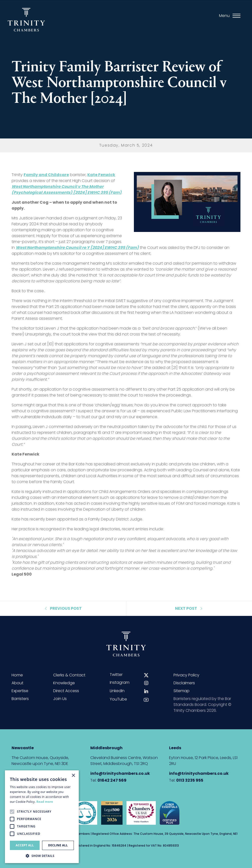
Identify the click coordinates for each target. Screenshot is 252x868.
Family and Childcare (46, 175)
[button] (42, 856)
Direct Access (66, 691)
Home (17, 675)
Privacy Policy (186, 675)
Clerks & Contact (69, 675)
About (17, 683)
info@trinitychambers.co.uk (120, 773)
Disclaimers (184, 683)
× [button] (73, 776)
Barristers (20, 699)
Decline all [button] (58, 845)
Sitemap (181, 691)
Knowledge (64, 683)
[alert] (42, 817)
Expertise (20, 691)
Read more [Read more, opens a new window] (45, 802)
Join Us (60, 699)
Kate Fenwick (101, 175)
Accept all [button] (25, 845)
